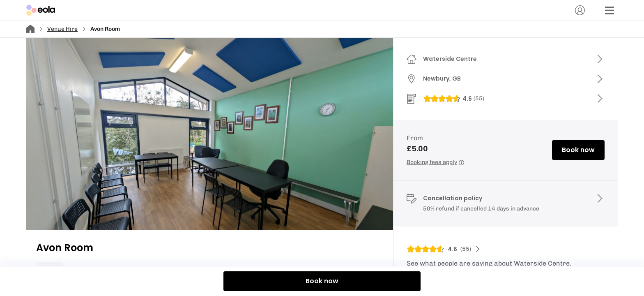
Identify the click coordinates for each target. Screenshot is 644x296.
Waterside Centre (450, 59)
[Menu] (609, 10)
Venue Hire (62, 29)
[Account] (580, 10)
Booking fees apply (435, 162)
